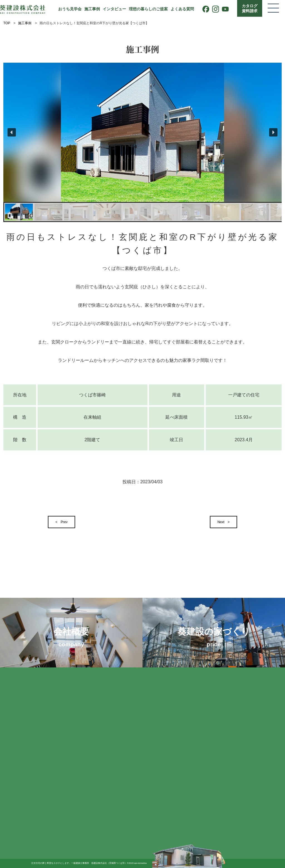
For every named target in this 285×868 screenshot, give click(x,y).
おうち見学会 (70, 9)
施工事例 (92, 9)
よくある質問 (182, 9)
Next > (223, 522)
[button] (12, 132)
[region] (142, 142)
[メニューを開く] (273, 8)
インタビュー (114, 9)
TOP (7, 23)
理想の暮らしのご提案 (148, 9)
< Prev (62, 522)
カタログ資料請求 (250, 8)
